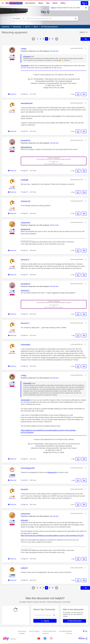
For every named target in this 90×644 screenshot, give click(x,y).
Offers (63, 3)
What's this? (12, 57)
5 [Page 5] (50, 39)
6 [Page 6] (53, 39)
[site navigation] (3, 3)
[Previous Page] (33, 39)
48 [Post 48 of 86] (24, 171)
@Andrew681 (27, 383)
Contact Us (46, 633)
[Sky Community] (14, 3)
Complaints (22, 633)
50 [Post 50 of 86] (24, 213)
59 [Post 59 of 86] (24, 559)
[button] (85, 48)
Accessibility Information (66, 631)
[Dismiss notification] (86, 8)
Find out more (54, 51)
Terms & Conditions (34, 631)
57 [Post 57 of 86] (24, 480)
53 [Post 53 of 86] (24, 314)
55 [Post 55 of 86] (24, 366)
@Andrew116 (25, 229)
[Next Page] (57, 39)
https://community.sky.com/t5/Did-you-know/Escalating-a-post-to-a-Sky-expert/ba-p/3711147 (52, 536)
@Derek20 (24, 520)
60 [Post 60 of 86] (24, 580)
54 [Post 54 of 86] (24, 335)
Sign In (84, 3)
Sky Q (45, 12)
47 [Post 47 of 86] (24, 131)
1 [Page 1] (37, 39)
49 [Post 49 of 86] (24, 192)
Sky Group (69, 633)
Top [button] (86, 631)
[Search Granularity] (19, 18)
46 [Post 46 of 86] (24, 94)
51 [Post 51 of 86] (24, 250)
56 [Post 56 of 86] (24, 459)
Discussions (30, 3)
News (41, 3)
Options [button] (82, 32)
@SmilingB (27, 57)
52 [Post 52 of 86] (24, 275)
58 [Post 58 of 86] (24, 504)
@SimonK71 (25, 291)
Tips (48, 3)
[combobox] (49, 18)
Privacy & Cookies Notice (49, 631)
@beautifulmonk (26, 147)
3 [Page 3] (43, 39)
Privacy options (22, 631)
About (55, 3)
